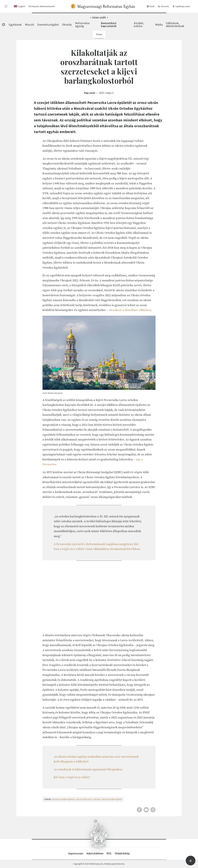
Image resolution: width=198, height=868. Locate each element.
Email (151, 6)
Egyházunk (15, 25)
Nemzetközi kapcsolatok (109, 25)
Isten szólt (99, 17)
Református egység (82, 25)
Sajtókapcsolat (181, 6)
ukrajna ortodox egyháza (64, 799)
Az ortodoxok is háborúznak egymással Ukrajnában (88, 769)
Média (159, 25)
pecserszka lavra (84, 799)
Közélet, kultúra (139, 25)
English (22, 6)
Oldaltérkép (122, 853)
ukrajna (97, 799)
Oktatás (67, 25)
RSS (109, 853)
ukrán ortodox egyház (112, 799)
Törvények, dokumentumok (42, 6)
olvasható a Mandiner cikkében (130, 310)
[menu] (6, 6)
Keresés (163, 6)
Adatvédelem (95, 853)
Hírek (99, 34)
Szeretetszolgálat (48, 25)
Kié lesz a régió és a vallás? (72, 777)
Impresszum (76, 853)
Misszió (30, 25)
